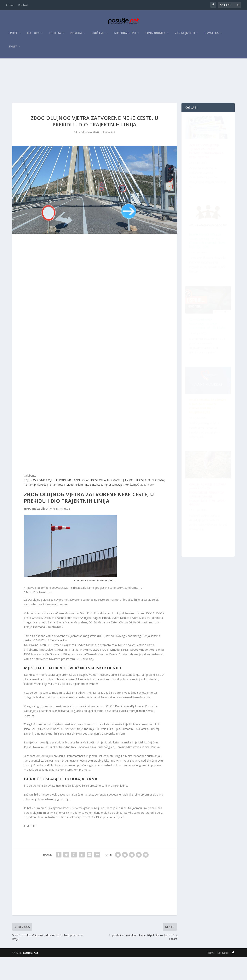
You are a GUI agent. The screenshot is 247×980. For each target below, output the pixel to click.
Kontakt (98, 507)
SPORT (62, 503)
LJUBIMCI (127, 503)
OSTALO (144, 503)
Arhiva (10, 5)
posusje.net (30, 976)
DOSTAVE (97, 503)
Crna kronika (155, 35)
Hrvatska (212, 35)
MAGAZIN (73, 503)
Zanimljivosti (185, 35)
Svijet (13, 49)
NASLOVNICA (38, 503)
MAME (116, 503)
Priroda (76, 35)
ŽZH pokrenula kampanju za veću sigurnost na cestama (203, 264)
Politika (55, 35)
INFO (154, 503)
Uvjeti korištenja (127, 507)
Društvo (98, 35)
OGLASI (85, 503)
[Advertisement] (123, 89)
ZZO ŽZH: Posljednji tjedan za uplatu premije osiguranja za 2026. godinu (206, 176)
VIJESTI (52, 503)
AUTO (108, 503)
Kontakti (23, 5)
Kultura (33, 35)
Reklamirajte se (83, 507)
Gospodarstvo (125, 35)
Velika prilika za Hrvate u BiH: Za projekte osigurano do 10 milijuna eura (207, 527)
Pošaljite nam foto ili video (57, 507)
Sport (13, 35)
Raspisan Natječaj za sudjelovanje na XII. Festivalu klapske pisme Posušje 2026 (208, 439)
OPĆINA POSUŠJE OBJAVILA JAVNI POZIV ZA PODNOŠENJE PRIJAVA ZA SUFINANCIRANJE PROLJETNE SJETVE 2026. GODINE (207, 352)
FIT (136, 503)
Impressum (110, 507)
